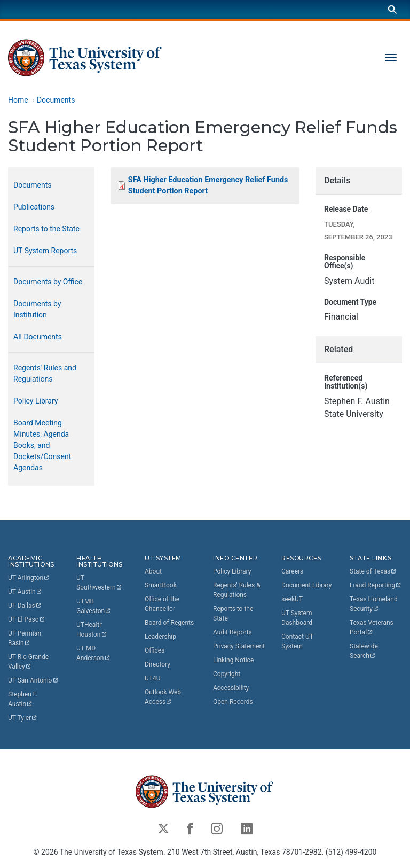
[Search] (392, 9)
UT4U (152, 678)
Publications (34, 207)
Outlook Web (164, 697)
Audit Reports (232, 632)
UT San (33, 681)
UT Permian (25, 639)
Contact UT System (297, 641)
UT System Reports (45, 251)
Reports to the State (46, 229)
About (153, 571)
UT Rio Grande (29, 662)
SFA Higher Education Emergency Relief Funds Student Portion (208, 186)
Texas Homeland (374, 604)
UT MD (93, 654)
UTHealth (92, 630)
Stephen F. (23, 700)
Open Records (233, 702)
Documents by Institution (37, 309)
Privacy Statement (239, 646)
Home (18, 100)
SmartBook (161, 585)
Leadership (160, 637)
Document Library (306, 585)
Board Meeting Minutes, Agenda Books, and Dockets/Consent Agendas (42, 445)
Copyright (227, 674)
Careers (292, 571)
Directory (157, 664)
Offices (155, 650)
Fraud (376, 585)
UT (29, 578)
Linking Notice (233, 660)
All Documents (38, 337)
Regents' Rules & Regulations (237, 590)
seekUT (292, 599)
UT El (27, 620)
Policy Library (36, 401)
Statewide (365, 651)
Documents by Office (48, 282)
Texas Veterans (372, 627)
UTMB (94, 607)
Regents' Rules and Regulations (45, 373)
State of (373, 571)
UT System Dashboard (297, 618)
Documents (56, 100)
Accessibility (231, 688)
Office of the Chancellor (162, 604)
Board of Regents (169, 623)
